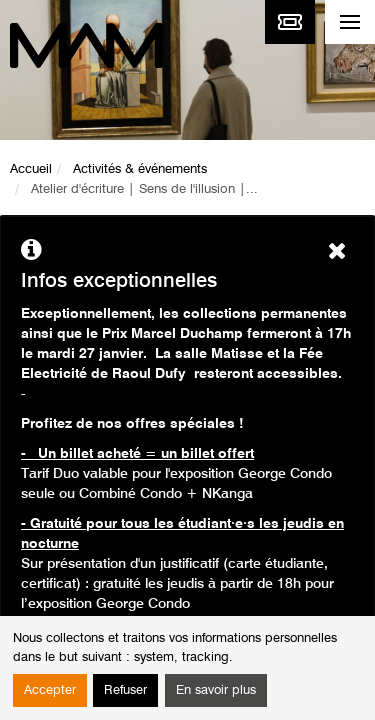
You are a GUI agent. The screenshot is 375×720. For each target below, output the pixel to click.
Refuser (125, 690)
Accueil (31, 169)
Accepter (50, 690)
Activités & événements (140, 169)
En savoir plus (216, 690)
